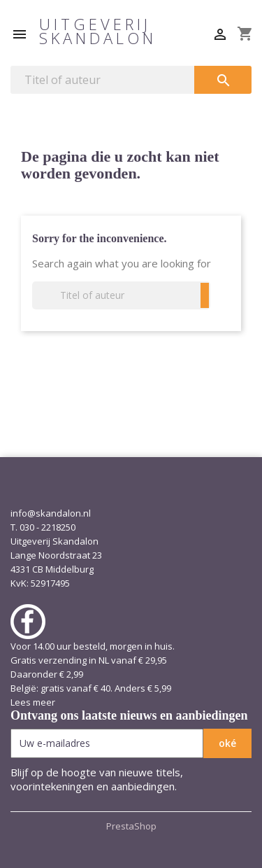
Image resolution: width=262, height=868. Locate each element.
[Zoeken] (102, 80)
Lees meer (33, 702)
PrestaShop (131, 826)
